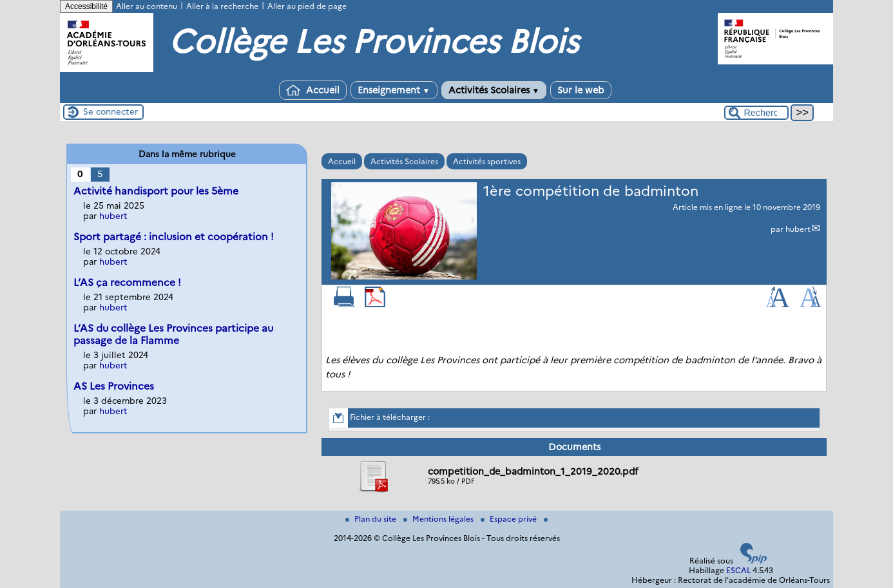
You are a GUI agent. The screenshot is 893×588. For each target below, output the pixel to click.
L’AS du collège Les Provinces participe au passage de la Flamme (173, 334)
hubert (798, 229)
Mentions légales (439, 519)
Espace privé (510, 519)
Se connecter (110, 111)
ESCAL (738, 570)
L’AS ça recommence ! (127, 282)
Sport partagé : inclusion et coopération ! (174, 237)
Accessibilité (86, 6)
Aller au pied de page (307, 6)
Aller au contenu (147, 6)
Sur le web (581, 90)
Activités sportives (487, 161)
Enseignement (394, 90)
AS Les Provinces (114, 386)
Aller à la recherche (222, 6)
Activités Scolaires (494, 90)
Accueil (313, 90)
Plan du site (372, 519)
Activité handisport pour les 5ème (156, 191)
